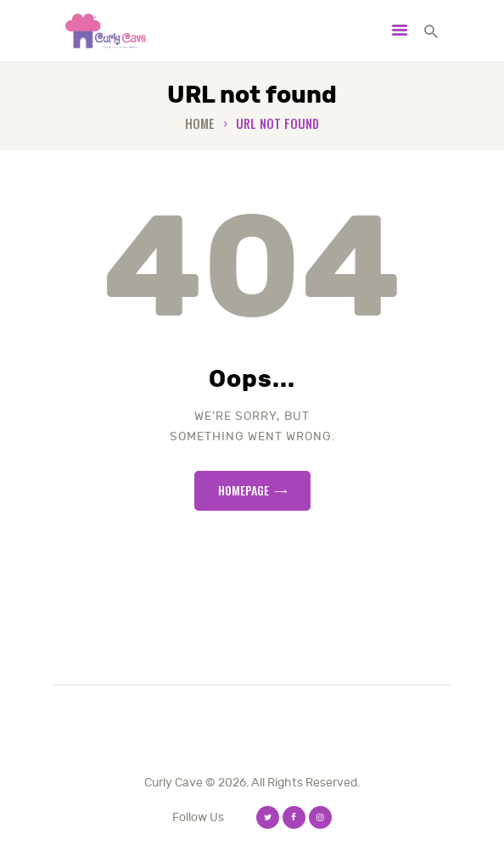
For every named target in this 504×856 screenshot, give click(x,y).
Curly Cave (174, 783)
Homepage (244, 490)
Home (200, 123)
